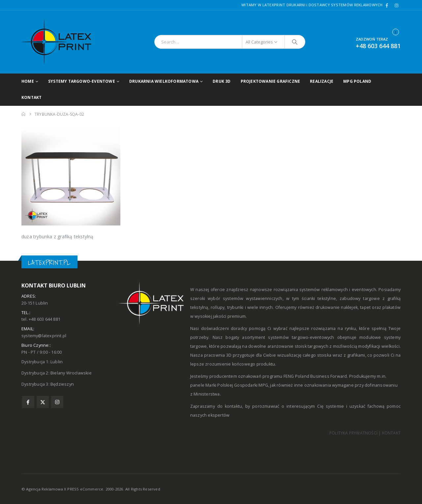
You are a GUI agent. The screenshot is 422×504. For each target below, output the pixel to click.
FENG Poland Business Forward (315, 376)
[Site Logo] (63, 42)
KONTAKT (391, 433)
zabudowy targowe (360, 298)
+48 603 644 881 (378, 46)
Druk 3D (222, 81)
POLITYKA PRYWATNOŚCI (353, 433)
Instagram (57, 402)
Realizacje (322, 81)
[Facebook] (387, 5)
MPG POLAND (357, 81)
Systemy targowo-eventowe (82, 81)
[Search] (295, 42)
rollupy (218, 307)
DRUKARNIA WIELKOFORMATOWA (164, 81)
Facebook (28, 402)
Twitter (43, 402)
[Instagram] (396, 5)
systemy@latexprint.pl (44, 336)
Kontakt (31, 97)
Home (28, 81)
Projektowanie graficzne (271, 81)
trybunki (235, 307)
